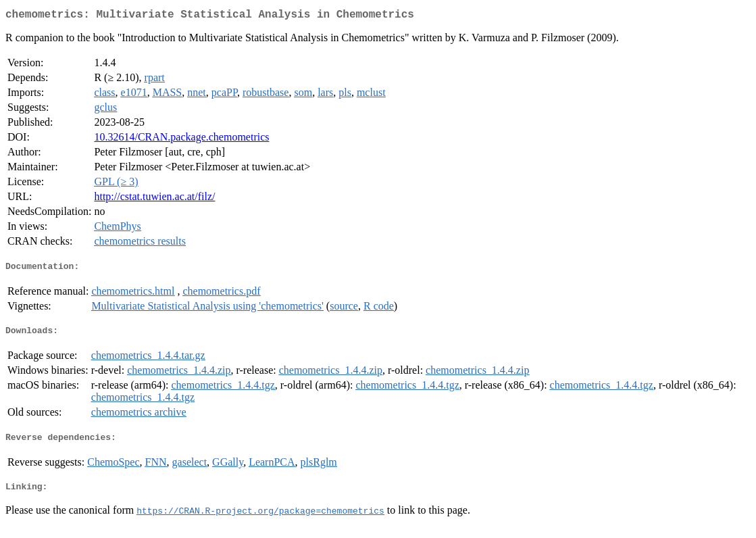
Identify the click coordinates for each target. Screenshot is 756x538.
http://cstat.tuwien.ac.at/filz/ (154, 199)
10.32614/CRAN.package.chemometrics (181, 140)
